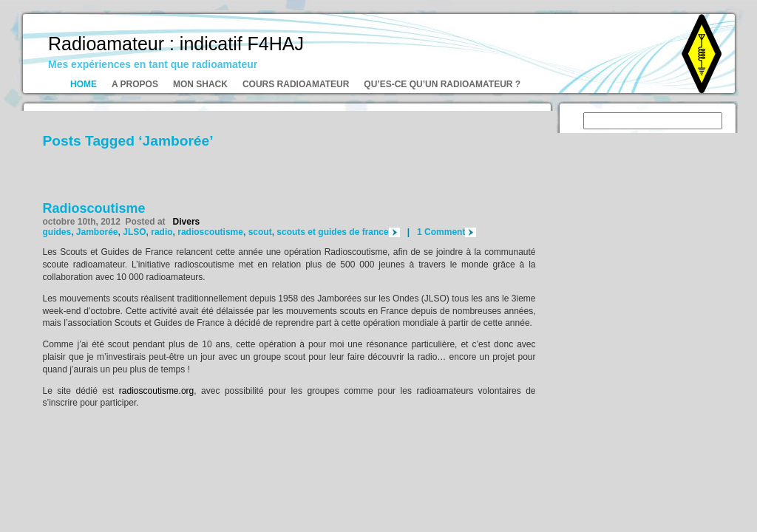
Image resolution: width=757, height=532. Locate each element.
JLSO (134, 232)
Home (84, 84)
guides (57, 232)
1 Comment (441, 232)
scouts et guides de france (332, 232)
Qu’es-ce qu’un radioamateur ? (442, 84)
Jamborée (97, 232)
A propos (135, 84)
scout (260, 232)
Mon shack (200, 84)
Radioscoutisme (94, 208)
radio (162, 232)
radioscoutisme (210, 232)
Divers (187, 222)
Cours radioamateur (296, 84)
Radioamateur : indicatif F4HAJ (176, 44)
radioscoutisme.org (156, 391)
